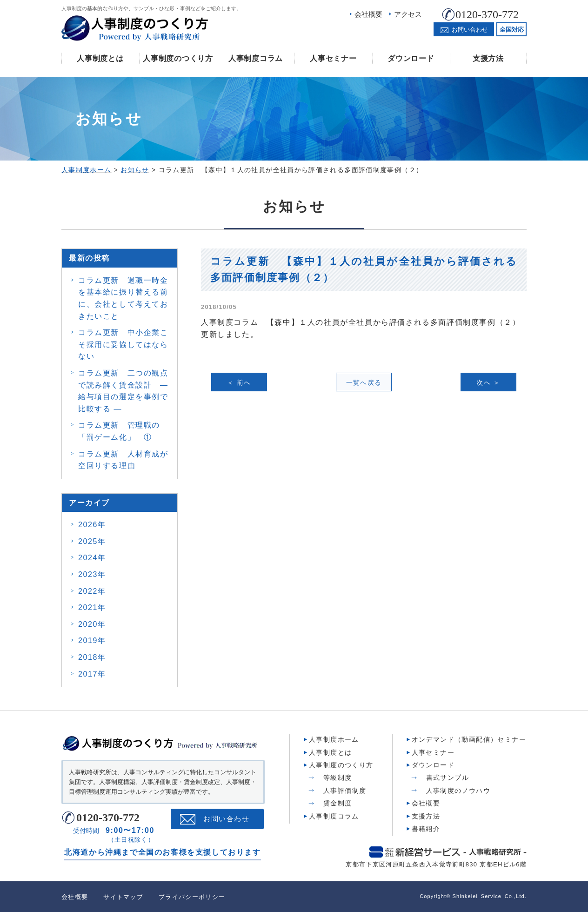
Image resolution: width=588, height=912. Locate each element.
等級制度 (338, 778)
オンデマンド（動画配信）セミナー (469, 739)
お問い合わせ (226, 819)
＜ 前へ (239, 382)
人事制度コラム (256, 58)
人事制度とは (100, 58)
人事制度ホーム (334, 739)
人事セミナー (333, 58)
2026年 (92, 525)
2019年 (92, 640)
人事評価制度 (345, 791)
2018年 (92, 657)
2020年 (92, 624)
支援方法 (488, 58)
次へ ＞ (488, 382)
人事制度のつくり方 (178, 58)
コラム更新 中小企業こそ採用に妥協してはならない (123, 344)
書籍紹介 (426, 829)
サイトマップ (123, 897)
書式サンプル (448, 778)
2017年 (92, 674)
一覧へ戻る (364, 382)
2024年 (92, 558)
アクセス (408, 14)
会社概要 (368, 14)
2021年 (92, 607)
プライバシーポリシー (192, 897)
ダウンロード (411, 58)
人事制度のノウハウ (458, 791)
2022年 (92, 591)
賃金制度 (338, 803)
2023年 (92, 574)
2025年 (92, 541)
